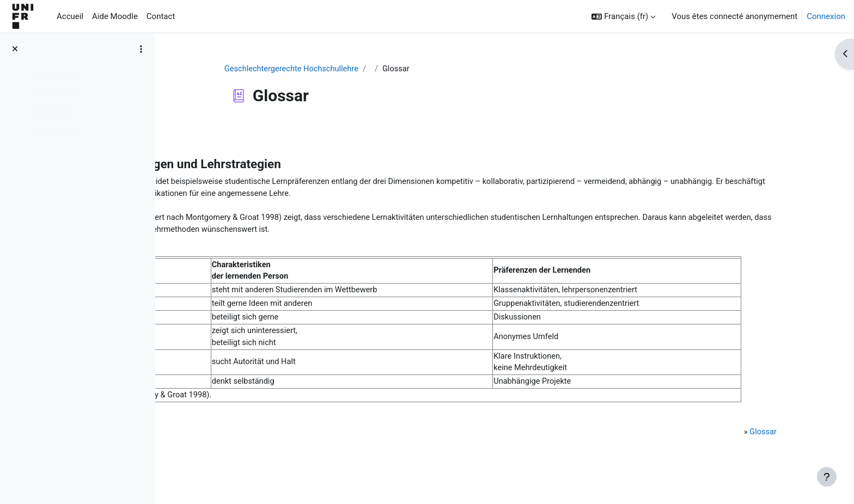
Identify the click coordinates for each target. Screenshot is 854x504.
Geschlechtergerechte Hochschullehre (347, 69)
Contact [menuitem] (161, 16)
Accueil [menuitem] (70, 16)
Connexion (826, 16)
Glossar (753, 439)
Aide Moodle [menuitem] (115, 16)
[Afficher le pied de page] (827, 477)
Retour (196, 133)
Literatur (214, 427)
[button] (623, 17)
